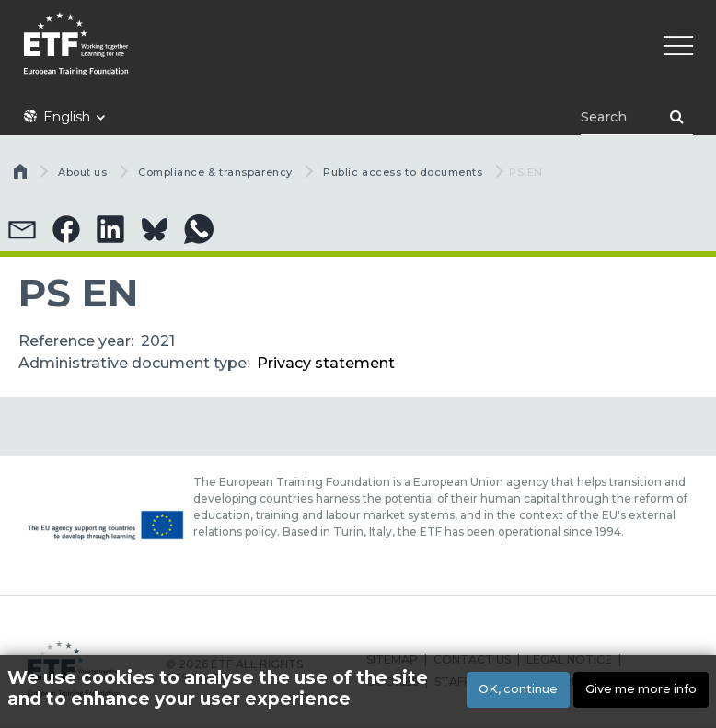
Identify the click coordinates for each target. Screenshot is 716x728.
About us (82, 172)
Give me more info (641, 689)
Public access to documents (403, 172)
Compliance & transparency (215, 172)
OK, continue (518, 689)
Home (22, 176)
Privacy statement (326, 363)
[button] (22, 229)
